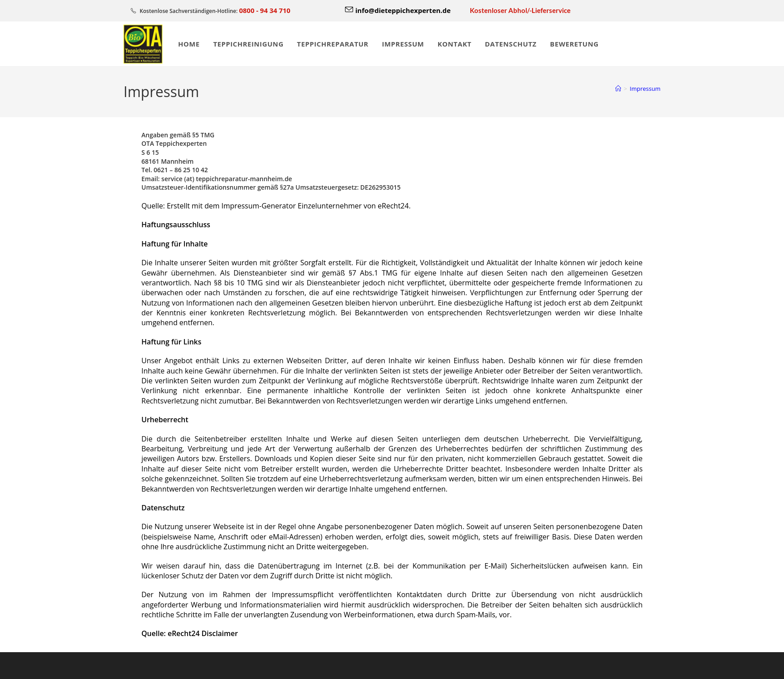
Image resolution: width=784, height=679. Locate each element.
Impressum (645, 89)
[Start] (618, 89)
